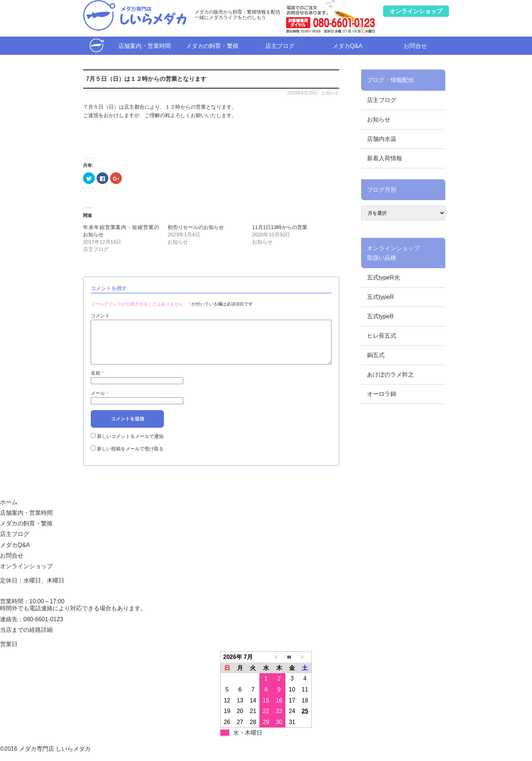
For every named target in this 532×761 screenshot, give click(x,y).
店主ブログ (280, 46)
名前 (97, 382)
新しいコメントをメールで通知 (130, 445)
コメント (100, 316)
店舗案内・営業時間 (145, 46)
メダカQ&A (348, 46)
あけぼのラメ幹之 (390, 374)
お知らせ (330, 93)
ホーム (97, 46)
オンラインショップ (26, 575)
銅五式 (376, 355)
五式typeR (381, 297)
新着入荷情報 (385, 158)
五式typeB (380, 316)
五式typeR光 (383, 278)
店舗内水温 (382, 139)
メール (100, 402)
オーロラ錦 (382, 394)
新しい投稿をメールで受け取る (130, 458)
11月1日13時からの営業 (280, 227)
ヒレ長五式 (382, 336)
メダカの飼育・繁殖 (212, 46)
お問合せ (415, 46)
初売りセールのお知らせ (196, 227)
